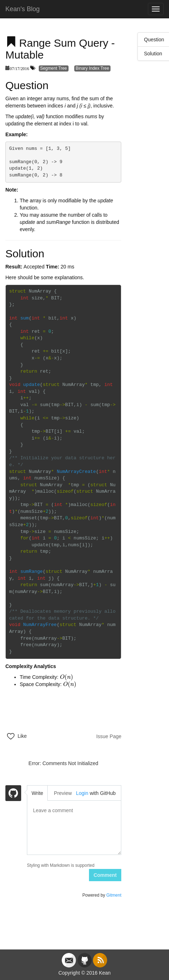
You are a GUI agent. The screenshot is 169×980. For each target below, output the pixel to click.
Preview (63, 793)
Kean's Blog (23, 9)
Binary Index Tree (92, 68)
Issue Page (109, 736)
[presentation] (67, 677)
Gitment (114, 895)
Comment (105, 875)
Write (37, 793)
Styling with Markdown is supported (61, 865)
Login (82, 793)
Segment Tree (54, 68)
